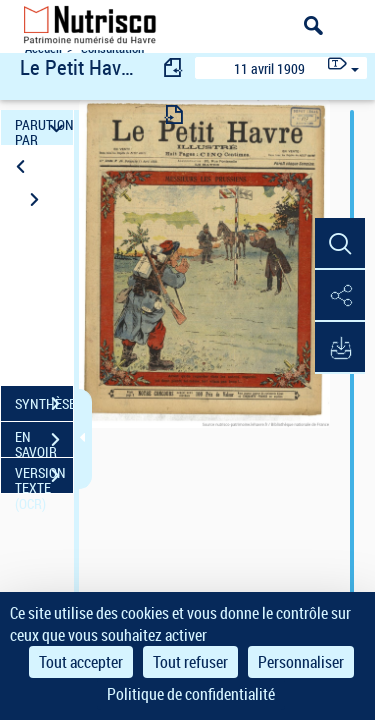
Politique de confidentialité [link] (191, 694)
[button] (340, 244)
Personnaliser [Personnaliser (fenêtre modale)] (301, 662)
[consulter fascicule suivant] (174, 114)
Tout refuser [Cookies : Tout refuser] (190, 662)
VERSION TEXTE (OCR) (44, 478)
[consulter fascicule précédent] (174, 67)
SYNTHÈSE (44, 404)
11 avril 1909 (269, 68)
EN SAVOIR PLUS (44, 442)
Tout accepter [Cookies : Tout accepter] (81, 662)
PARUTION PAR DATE (44, 127)
